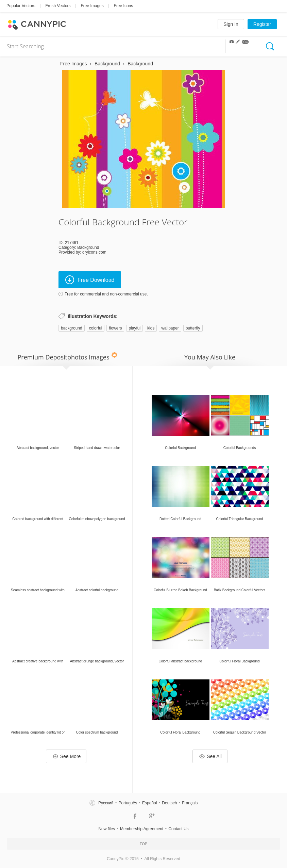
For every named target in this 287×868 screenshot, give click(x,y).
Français (190, 803)
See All (210, 756)
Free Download (90, 280)
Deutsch (169, 803)
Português (128, 803)
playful (134, 328)
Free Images (92, 6)
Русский (106, 803)
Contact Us (178, 829)
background (72, 328)
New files (107, 829)
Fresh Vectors (58, 6)
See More (67, 756)
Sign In (231, 24)
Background (88, 247)
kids (151, 328)
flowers (115, 328)
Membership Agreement (142, 829)
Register (262, 24)
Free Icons (124, 6)
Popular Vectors (21, 6)
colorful (96, 328)
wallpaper (170, 328)
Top (143, 844)
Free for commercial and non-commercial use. (106, 294)
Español (149, 803)
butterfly (193, 328)
